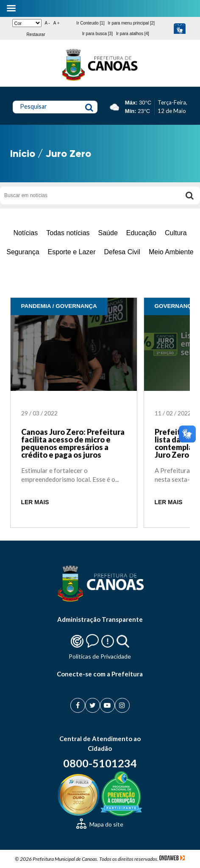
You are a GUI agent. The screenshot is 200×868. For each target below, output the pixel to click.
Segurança (23, 252)
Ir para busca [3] (97, 34)
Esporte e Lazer (72, 252)
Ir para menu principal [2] (132, 23)
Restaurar (36, 34)
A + (57, 23)
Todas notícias (68, 233)
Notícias (25, 233)
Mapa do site (100, 824)
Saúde (108, 233)
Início (23, 153)
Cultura (176, 233)
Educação (141, 233)
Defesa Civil (122, 252)
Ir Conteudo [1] (90, 23)
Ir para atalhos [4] (133, 34)
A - (47, 23)
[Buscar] (189, 195)
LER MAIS (35, 502)
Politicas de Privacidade (100, 656)
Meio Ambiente (171, 252)
